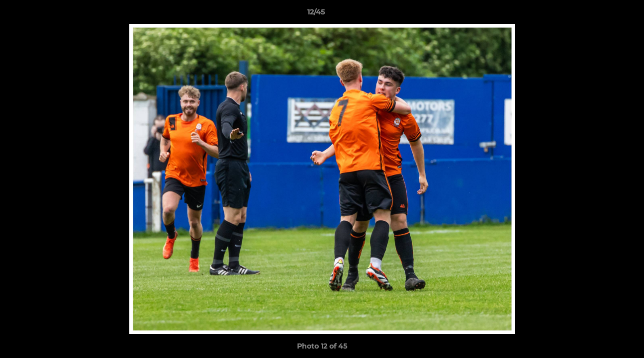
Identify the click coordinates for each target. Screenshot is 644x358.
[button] (602, 14)
